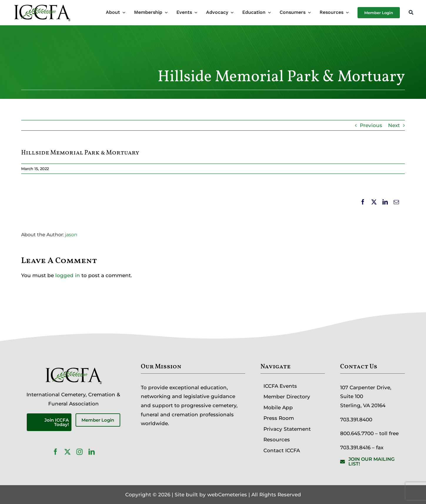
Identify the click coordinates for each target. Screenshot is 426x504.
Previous (371, 125)
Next (394, 125)
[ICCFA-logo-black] (42, 5)
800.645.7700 (357, 433)
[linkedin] (92, 452)
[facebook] (55, 452)
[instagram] (80, 452)
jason (71, 235)
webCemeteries (227, 495)
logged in (68, 275)
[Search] (411, 13)
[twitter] (67, 452)
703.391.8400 (356, 420)
